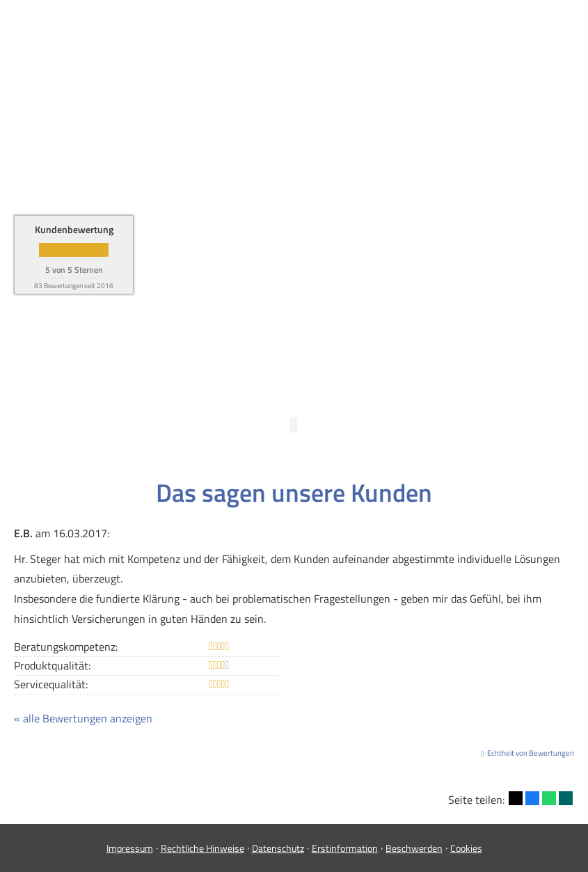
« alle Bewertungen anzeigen (83, 718)
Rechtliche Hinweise (202, 848)
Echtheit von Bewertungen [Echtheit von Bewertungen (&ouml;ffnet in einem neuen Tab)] (531, 753)
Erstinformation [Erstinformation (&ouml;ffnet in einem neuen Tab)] (345, 848)
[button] (294, 432)
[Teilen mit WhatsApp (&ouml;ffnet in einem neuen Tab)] (549, 798)
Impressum (130, 848)
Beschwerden (414, 848)
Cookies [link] (466, 848)
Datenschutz (278, 848)
